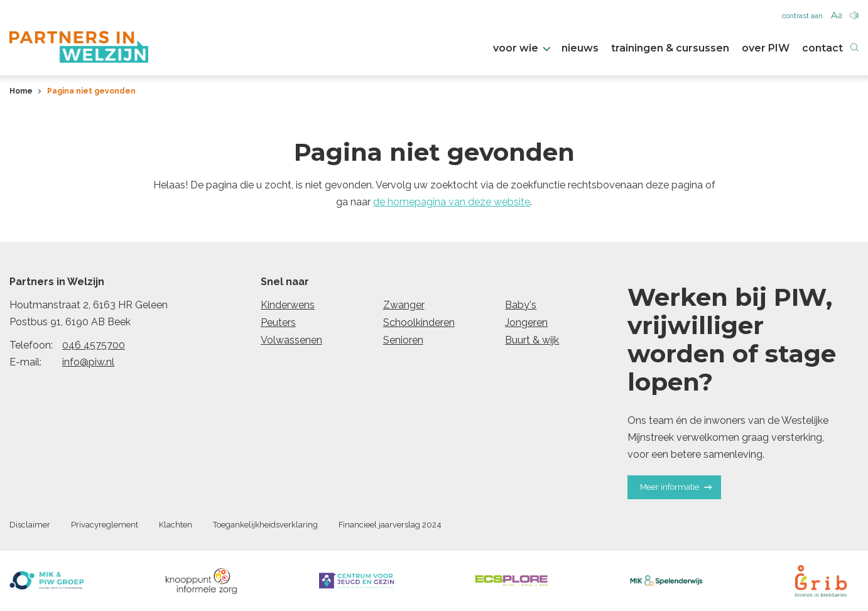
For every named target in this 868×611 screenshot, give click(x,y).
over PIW (766, 48)
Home (21, 91)
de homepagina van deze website (452, 202)
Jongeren (526, 322)
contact (822, 48)
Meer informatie (676, 487)
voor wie (521, 48)
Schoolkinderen (419, 322)
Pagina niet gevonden (91, 91)
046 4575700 (94, 345)
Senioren (403, 340)
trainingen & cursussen (670, 48)
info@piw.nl (88, 362)
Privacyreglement (105, 525)
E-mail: (25, 362)
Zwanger (404, 305)
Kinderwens (288, 305)
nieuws (580, 48)
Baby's (521, 305)
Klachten (176, 525)
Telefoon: (31, 345)
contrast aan (802, 16)
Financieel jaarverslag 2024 (390, 525)
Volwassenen (291, 340)
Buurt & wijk (532, 340)
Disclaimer (30, 525)
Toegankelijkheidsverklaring (265, 525)
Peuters (278, 322)
